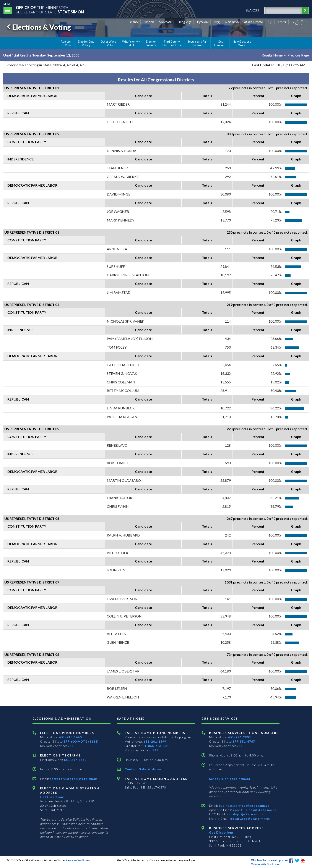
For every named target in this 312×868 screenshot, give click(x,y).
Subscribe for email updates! (270, 860)
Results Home (272, 55)
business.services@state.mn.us (244, 806)
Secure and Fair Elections (198, 43)
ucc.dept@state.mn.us (245, 814)
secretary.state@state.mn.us (73, 779)
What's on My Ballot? (131, 43)
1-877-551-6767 (242, 741)
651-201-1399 (155, 741)
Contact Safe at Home (143, 769)
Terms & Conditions (78, 860)
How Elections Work (242, 43)
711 (71, 746)
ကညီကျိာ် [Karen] (298, 22)
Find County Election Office (172, 43)
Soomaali (165, 22)
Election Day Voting (86, 43)
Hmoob (149, 22)
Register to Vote (66, 43)
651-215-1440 (70, 737)
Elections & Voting (38, 27)
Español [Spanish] (133, 22)
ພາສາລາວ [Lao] (232, 22)
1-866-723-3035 (158, 746)
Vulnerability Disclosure (265, 864)
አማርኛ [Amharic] (282, 22)
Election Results (151, 43)
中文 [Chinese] (217, 22)
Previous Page (298, 55)
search (252, 10)
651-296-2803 (239, 737)
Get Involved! (220, 43)
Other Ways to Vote (108, 43)
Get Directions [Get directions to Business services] (221, 832)
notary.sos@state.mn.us (250, 819)
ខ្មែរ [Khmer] (271, 22)
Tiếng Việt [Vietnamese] (184, 22)
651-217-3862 (75, 760)
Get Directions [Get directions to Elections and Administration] (52, 797)
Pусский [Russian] (203, 22)
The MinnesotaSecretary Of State (50, 10)
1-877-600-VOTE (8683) (79, 741)
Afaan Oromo (253, 22)
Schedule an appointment (230, 779)
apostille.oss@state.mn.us (254, 810)
